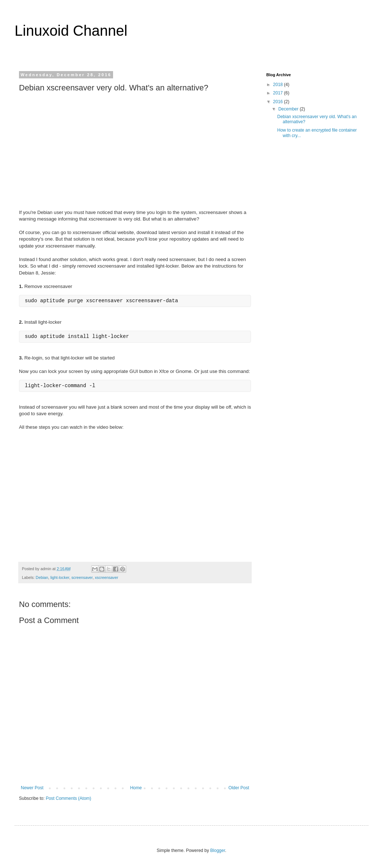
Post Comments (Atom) (68, 798)
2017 (279, 93)
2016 (279, 102)
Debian (42, 577)
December (289, 109)
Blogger (218, 851)
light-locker (60, 577)
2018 (279, 85)
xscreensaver (107, 577)
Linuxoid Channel (71, 31)
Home (136, 788)
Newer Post (32, 788)
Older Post (239, 788)
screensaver (82, 577)
